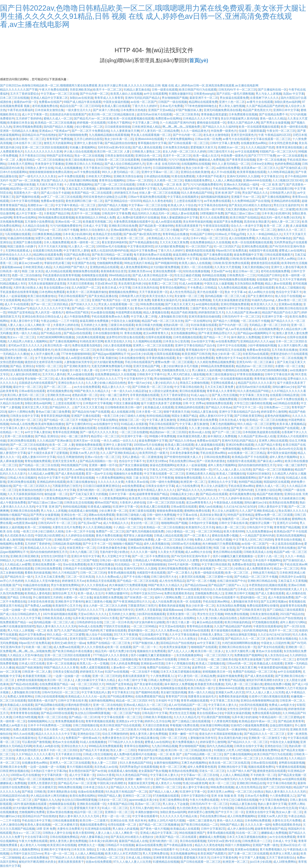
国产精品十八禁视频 (226, 321)
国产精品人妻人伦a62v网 (144, 370)
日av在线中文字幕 (202, 341)
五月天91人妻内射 (54, 374)
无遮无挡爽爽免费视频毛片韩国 (111, 366)
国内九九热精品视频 (219, 746)
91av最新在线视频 (102, 312)
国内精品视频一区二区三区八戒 (225, 296)
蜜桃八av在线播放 (210, 507)
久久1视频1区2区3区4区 (288, 180)
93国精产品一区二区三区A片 (278, 152)
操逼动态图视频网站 (163, 465)
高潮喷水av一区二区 (231, 147)
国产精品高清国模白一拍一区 (98, 461)
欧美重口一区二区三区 (163, 284)
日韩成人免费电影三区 (162, 680)
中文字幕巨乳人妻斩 (76, 251)
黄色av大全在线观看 (148, 308)
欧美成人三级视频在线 (290, 288)
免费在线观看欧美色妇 (179, 593)
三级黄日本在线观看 (121, 325)
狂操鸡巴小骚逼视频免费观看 (249, 725)
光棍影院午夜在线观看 (263, 251)
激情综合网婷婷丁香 (270, 564)
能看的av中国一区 (26, 102)
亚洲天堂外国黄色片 (244, 135)
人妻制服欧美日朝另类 (111, 189)
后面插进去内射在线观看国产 (68, 114)
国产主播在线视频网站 (276, 197)
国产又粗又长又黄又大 (180, 304)
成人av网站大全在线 (261, 292)
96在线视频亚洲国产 (192, 833)
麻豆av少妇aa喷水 (31, 263)
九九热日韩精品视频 (164, 746)
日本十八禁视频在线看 (180, 663)
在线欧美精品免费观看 (214, 259)
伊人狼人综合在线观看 (78, 152)
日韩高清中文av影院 (292, 577)
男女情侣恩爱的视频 (137, 849)
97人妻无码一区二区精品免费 (160, 131)
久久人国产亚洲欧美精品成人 (119, 453)
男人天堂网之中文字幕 (116, 556)
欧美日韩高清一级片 (58, 345)
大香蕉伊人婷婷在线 (66, 325)
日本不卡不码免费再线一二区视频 (49, 725)
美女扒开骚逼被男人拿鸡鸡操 (239, 119)
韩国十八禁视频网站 (238, 845)
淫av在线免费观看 (74, 564)
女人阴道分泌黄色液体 (163, 391)
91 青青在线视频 (131, 333)
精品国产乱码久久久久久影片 (257, 383)
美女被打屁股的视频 (26, 498)
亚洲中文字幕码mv (273, 337)
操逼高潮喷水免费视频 (187, 255)
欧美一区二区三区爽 (173, 767)
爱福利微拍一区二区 (253, 597)
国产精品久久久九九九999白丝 (197, 490)
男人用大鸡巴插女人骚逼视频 (186, 374)
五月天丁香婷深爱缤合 (25, 94)
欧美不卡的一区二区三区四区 (59, 750)
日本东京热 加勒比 (83, 849)
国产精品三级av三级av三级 (242, 213)
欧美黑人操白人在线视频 (126, 94)
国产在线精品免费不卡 (273, 114)
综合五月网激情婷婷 (70, 457)
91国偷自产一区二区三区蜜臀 (98, 688)
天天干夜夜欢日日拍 (32, 156)
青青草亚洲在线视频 (289, 147)
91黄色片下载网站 (119, 123)
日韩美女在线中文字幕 (25, 416)
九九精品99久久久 (169, 189)
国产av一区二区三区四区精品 (50, 304)
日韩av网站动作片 (196, 610)
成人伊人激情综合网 (240, 829)
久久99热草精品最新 (280, 172)
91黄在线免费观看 (183, 176)
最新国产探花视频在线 (36, 589)
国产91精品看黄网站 (120, 696)
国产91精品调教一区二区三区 (203, 754)
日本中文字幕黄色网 (224, 858)
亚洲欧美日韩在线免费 (123, 226)
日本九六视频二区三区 (84, 552)
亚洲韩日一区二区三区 (167, 787)
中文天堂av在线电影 (172, 626)
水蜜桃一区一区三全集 (289, 366)
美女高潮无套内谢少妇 (133, 284)
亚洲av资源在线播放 (60, 812)
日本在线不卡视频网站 (128, 519)
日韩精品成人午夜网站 (147, 560)
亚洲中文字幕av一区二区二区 (160, 172)
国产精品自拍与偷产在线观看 (91, 412)
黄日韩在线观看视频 (192, 391)
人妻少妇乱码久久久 (165, 383)
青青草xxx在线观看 (187, 589)
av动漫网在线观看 (207, 304)
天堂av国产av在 (221, 271)
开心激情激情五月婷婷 (47, 597)
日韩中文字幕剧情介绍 (195, 796)
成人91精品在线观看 (58, 271)
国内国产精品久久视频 (58, 127)
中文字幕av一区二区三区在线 (60, 94)
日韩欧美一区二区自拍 (192, 659)
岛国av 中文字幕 (294, 94)
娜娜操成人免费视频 (212, 160)
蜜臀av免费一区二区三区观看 (174, 362)
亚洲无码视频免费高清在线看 (222, 110)
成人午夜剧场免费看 (77, 317)
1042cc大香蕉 (109, 618)
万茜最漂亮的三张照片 (67, 486)
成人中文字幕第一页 (35, 114)
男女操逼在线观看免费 (234, 98)
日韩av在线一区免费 (208, 139)
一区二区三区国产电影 (83, 560)
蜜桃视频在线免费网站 (123, 292)
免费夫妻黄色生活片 (120, 709)
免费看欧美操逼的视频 (233, 696)
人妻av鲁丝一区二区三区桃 (128, 668)
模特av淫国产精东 (77, 312)
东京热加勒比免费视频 (249, 284)
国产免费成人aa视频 (38, 606)
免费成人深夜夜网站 (20, 696)
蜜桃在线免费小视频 (225, 536)
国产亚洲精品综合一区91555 (123, 201)
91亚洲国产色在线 (83, 263)
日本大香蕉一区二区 (149, 412)
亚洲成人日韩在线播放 (167, 548)
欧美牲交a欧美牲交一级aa (68, 643)
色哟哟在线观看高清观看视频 (19, 370)
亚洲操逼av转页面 (152, 663)
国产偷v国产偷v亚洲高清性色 (142, 234)
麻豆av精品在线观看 (210, 622)
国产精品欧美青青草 (291, 721)
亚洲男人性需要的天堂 (42, 783)
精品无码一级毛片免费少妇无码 (281, 218)
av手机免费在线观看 (217, 201)
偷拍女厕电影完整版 (243, 635)
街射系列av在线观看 (256, 354)
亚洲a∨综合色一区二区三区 (102, 457)
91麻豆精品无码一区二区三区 (71, 300)
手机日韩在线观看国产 (72, 296)
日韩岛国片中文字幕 (259, 527)
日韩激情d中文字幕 (65, 589)
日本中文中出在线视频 (231, 345)
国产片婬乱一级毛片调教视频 (235, 94)
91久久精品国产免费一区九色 (120, 209)
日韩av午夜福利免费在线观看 (147, 197)
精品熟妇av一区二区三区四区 (255, 366)
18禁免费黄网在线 (265, 498)
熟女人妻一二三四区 (123, 750)
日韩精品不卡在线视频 (77, 569)
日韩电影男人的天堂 (282, 193)
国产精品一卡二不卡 (216, 337)
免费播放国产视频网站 (249, 655)
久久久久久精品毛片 (186, 717)
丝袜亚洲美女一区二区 (81, 548)
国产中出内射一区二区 (94, 94)
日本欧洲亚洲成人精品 (146, 127)
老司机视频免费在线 (45, 106)
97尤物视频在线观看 (265, 622)
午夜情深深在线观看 (216, 226)
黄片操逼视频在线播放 (225, 630)
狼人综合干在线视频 (288, 296)
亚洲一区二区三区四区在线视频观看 (45, 147)
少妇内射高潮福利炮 (254, 630)
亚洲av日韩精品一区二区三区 (105, 858)
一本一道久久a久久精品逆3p (129, 391)
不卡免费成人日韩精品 (202, 288)
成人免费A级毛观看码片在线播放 (138, 218)
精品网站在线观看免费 (203, 102)
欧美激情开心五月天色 (200, 527)
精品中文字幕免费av (143, 251)
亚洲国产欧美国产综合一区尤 (110, 300)
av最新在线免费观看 (175, 308)
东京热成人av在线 (106, 767)
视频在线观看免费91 (198, 180)
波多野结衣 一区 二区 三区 (209, 668)
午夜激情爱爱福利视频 (272, 668)
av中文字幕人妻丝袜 (38, 432)
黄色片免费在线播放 (109, 536)
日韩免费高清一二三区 (241, 275)
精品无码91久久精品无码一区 (151, 213)
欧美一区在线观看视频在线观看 (134, 119)
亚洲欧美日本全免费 (13, 767)
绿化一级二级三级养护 (114, 395)
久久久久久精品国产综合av (30, 230)
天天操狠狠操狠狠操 (153, 564)
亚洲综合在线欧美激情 (195, 172)
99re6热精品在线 (120, 275)
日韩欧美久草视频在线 (157, 717)
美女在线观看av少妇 (57, 288)
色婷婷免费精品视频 (288, 164)
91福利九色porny (262, 300)
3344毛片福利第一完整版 (184, 564)
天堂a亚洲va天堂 (106, 284)
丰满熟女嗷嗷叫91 (180, 94)
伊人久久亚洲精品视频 (97, 527)
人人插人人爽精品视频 (227, 180)
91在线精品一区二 (127, 564)
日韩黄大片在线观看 (149, 185)
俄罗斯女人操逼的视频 (138, 536)
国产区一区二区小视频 (194, 230)
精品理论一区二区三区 (25, 189)
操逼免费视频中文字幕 (248, 255)
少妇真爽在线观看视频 (90, 337)
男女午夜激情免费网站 (65, 585)
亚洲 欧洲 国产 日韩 (228, 193)
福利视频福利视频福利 (215, 197)
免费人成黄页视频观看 (95, 668)
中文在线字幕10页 (36, 837)
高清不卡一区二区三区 (177, 156)
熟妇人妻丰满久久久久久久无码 (57, 626)
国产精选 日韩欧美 (34, 792)
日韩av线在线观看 (154, 639)
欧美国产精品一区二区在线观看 (92, 193)
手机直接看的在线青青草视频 (61, 275)
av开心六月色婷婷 (12, 581)
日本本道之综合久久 (96, 787)
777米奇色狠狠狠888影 (76, 354)
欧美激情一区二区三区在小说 (202, 519)
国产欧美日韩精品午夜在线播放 (270, 519)
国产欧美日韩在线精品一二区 (199, 825)
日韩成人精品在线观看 (168, 536)
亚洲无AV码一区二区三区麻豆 (256, 362)
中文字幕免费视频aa (93, 659)
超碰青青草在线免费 (293, 606)
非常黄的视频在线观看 (160, 358)
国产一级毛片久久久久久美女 (38, 176)
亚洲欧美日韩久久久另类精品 (84, 164)
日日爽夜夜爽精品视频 (46, 234)
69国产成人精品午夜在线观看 (82, 102)
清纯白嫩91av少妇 (284, 387)
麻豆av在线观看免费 (149, 845)
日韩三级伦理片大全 (220, 152)
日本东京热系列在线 (145, 288)
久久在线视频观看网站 (242, 478)
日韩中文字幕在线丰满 (279, 374)
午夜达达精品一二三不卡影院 (59, 321)
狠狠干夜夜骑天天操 (176, 412)
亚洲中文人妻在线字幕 (88, 143)
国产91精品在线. (51, 333)
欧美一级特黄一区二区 (85, 242)
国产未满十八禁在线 (106, 110)
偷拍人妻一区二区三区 (286, 222)
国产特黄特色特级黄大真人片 (183, 457)
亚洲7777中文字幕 (53, 189)
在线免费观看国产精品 (150, 696)
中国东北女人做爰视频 (218, 284)
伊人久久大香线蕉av (94, 585)
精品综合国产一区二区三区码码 (80, 106)
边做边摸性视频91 (281, 725)
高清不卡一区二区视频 (85, 213)
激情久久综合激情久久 (94, 230)
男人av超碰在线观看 (80, 374)
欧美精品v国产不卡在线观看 (250, 457)
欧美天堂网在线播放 (100, 564)
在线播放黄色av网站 (254, 143)
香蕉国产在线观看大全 (118, 308)
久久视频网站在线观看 (147, 341)
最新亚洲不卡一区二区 (204, 98)
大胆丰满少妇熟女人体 (27, 288)
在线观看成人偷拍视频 (83, 511)
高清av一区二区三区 (148, 804)
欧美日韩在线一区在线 (111, 350)
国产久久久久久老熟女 (181, 639)
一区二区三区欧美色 (186, 114)
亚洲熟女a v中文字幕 (129, 721)
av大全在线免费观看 (87, 387)
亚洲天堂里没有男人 (65, 461)
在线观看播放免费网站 (265, 750)
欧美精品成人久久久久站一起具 (169, 238)
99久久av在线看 (23, 734)
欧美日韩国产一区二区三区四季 (122, 758)
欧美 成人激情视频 (12, 540)
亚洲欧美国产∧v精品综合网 (72, 540)
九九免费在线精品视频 (232, 288)
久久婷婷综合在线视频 (80, 536)
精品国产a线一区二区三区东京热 (163, 321)
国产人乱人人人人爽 (180, 651)
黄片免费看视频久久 (185, 742)
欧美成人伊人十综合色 (182, 205)
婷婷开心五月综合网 (157, 721)
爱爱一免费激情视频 (227, 449)
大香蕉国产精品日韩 (57, 213)
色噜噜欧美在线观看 (52, 610)
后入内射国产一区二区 (86, 288)
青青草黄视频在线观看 (100, 721)
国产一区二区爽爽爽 (84, 498)
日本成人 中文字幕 (95, 226)
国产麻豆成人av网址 (270, 461)
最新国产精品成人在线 (199, 779)
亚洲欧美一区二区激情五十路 (163, 519)
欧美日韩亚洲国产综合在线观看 (120, 725)
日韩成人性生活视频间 (22, 478)
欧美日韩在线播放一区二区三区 (75, 350)
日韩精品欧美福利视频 (67, 544)
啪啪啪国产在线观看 (286, 428)
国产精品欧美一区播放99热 (156, 226)
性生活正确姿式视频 (187, 275)
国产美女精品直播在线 (103, 296)
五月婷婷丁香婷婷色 (29, 119)
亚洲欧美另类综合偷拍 (128, 176)
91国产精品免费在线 (77, 255)
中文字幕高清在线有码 (212, 205)
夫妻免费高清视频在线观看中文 (134, 222)
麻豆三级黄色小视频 (98, 602)
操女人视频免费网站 (26, 849)
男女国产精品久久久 (54, 180)
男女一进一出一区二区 (116, 816)
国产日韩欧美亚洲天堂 (170, 329)
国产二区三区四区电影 (277, 787)
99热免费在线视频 (152, 304)
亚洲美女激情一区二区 (19, 358)
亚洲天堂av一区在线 (86, 441)
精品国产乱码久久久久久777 (104, 379)
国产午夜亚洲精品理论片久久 (217, 333)
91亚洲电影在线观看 (171, 350)
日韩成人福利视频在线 (272, 709)
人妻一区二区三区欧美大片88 (174, 540)
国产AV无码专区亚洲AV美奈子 (191, 556)
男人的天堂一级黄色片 (50, 312)
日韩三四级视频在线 (86, 725)
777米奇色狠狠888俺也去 (201, 106)
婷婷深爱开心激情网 (274, 412)
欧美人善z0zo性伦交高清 (286, 449)
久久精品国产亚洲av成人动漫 (257, 436)
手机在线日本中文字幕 (36, 821)
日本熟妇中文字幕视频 (97, 403)
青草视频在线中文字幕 (152, 143)
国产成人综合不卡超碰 (55, 193)
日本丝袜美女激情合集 (49, 110)
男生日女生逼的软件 (286, 205)
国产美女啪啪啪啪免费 (73, 135)
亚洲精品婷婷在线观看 (285, 201)
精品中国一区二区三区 (58, 808)
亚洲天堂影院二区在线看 (85, 639)
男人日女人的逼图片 (214, 486)
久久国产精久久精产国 (241, 771)
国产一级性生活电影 (32, 259)
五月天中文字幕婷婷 (292, 279)
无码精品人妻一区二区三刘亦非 (269, 325)
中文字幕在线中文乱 (199, 329)
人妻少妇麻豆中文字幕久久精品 (95, 680)
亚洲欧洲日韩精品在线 (262, 581)
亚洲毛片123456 (287, 523)
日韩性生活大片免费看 (70, 779)
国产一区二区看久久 (197, 536)
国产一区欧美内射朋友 (211, 461)
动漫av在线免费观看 (91, 792)
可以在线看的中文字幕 (153, 635)
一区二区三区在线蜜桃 (134, 432)
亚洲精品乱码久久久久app (257, 341)
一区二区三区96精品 (209, 531)
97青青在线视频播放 (250, 374)
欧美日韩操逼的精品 (237, 622)
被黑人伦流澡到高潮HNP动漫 (110, 251)
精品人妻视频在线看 (156, 312)
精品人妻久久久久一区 (116, 387)
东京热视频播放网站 (184, 333)
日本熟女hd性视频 (25, 717)
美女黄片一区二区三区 (136, 399)
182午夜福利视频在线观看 (60, 614)
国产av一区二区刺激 (26, 180)
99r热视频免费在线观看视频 (56, 218)
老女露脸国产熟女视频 (259, 688)
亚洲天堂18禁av (157, 461)
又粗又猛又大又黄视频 (80, 189)
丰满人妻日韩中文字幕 (25, 321)
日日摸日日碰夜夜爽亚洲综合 (101, 486)
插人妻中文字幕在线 (196, 787)
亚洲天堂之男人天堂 (35, 407)
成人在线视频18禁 (123, 412)
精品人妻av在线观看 (185, 213)
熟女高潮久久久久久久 (293, 511)
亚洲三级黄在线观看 (141, 329)
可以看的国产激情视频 (215, 717)
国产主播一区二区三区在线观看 (248, 854)
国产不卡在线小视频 (136, 577)
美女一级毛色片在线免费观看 (195, 358)
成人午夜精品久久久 (116, 523)
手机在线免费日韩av (182, 461)
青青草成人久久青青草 (109, 98)
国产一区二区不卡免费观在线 (90, 131)
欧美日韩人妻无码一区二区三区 (25, 395)
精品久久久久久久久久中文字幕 (50, 308)
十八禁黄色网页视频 (224, 721)
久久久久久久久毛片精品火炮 (179, 816)
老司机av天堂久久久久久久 (26, 345)
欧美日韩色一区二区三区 (29, 139)
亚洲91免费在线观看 (254, 246)
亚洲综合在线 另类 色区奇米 (128, 821)
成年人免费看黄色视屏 (202, 767)
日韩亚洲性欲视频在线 (14, 771)
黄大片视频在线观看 (80, 767)
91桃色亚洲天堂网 (91, 341)
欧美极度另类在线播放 (281, 548)
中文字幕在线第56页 (140, 246)
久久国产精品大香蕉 (268, 445)
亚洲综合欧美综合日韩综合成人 (42, 317)
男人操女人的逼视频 (125, 829)
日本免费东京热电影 (133, 110)
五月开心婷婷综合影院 (88, 139)
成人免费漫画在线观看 (19, 569)
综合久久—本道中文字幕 (246, 226)
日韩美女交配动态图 (65, 672)
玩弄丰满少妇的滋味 (85, 618)
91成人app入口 (201, 395)
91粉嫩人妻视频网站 (83, 147)
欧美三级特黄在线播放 (122, 490)
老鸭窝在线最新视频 (30, 680)
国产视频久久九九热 (47, 800)
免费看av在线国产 (50, 102)
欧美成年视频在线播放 (50, 424)
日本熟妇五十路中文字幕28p (49, 771)
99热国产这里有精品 (60, 156)
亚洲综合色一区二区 (148, 156)
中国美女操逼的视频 (116, 102)
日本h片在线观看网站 (14, 172)
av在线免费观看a (133, 486)
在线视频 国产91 (267, 279)
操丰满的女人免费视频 (245, 337)
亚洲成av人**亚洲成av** (54, 131)
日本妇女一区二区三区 (113, 800)
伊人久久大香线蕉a (93, 647)
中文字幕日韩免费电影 (274, 800)
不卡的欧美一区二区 (263, 775)
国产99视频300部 (166, 263)
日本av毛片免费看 (171, 106)
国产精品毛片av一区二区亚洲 (93, 119)
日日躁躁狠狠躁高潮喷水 (168, 168)
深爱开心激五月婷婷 (48, 238)
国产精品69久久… (61, 407)
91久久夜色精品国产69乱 (197, 193)
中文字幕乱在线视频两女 (183, 197)
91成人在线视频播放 (68, 168)
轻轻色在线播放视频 (196, 271)
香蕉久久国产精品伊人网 (243, 123)
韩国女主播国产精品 (184, 416)
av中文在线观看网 (155, 94)
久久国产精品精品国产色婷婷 (265, 106)
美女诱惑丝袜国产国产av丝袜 (87, 771)
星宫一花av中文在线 (99, 474)
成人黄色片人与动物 (13, 470)
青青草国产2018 (176, 696)
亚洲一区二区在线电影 (107, 705)
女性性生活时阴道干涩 (55, 556)
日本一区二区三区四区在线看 (166, 503)
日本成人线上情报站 (139, 858)
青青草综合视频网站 (112, 180)
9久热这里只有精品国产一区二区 (126, 792)
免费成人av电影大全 (282, 705)
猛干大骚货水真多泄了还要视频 (161, 403)
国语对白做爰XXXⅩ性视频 (109, 540)
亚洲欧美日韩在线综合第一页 (237, 647)
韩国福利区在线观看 (276, 482)
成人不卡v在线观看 (223, 172)
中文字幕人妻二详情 (145, 123)
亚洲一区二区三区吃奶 (107, 676)
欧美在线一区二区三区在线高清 (229, 763)
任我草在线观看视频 (183, 209)
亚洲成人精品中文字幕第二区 (49, 98)
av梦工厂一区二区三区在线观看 (61, 197)
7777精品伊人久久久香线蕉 (111, 655)
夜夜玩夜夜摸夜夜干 (188, 226)
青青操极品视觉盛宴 (214, 114)
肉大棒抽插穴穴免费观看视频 (221, 544)
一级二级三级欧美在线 (223, 659)
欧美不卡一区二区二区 (108, 90)
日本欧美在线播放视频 (142, 428)
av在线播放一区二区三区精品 (247, 453)
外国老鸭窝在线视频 (128, 312)
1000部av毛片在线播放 (111, 246)
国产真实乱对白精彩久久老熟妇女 (250, 205)
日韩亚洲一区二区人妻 (36, 672)
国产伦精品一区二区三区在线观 (39, 465)
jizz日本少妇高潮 (142, 354)
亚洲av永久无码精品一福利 (241, 185)
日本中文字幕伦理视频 (25, 201)
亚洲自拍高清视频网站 (291, 536)
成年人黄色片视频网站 (284, 457)
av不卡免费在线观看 (87, 172)
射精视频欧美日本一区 (217, 672)
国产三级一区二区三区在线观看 (115, 185)
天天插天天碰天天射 (49, 185)
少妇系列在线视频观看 (151, 614)
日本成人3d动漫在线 (192, 849)
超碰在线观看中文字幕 (141, 189)
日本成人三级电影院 (211, 639)
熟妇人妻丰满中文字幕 (272, 804)
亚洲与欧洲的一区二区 (91, 490)
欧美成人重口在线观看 (116, 106)
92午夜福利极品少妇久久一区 (80, 758)
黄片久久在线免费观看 (214, 218)
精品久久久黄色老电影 (157, 201)
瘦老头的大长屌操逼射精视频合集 (221, 734)
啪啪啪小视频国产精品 (14, 515)
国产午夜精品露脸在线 (143, 242)
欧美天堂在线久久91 (159, 296)
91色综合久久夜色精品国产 (218, 589)
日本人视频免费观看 (57, 242)
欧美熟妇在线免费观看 (284, 503)
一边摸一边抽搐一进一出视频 (19, 610)
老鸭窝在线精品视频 (173, 498)
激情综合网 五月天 (64, 593)
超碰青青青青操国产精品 (152, 494)
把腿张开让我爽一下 (262, 523)
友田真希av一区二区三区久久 (260, 168)
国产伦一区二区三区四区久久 (32, 486)
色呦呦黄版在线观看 (94, 275)
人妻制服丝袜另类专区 (78, 362)
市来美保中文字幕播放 (49, 164)
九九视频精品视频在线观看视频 (109, 135)
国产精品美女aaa (201, 449)
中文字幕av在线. (187, 515)
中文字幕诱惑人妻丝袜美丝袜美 (58, 279)
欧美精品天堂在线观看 (107, 234)
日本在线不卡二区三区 (27, 143)
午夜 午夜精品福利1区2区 (275, 135)
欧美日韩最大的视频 (149, 325)
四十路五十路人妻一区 (84, 370)
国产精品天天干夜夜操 (211, 709)
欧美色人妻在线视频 (38, 825)
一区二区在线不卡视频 (64, 230)
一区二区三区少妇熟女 (230, 569)
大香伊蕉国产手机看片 (211, 176)
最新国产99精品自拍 (92, 589)
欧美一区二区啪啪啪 (38, 527)
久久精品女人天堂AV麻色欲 (274, 238)
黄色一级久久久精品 (273, 119)
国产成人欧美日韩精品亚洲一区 (153, 275)
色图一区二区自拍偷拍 (26, 275)
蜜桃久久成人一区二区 (58, 119)
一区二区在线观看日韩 (278, 189)
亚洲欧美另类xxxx (140, 271)
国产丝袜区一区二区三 (280, 659)
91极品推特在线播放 (20, 238)
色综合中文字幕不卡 (289, 292)
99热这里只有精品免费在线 (64, 519)
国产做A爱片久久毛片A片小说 (126, 589)
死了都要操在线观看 (113, 630)
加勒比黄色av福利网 (287, 102)
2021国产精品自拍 (292, 614)
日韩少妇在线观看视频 (49, 696)
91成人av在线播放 (191, 284)
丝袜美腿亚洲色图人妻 (191, 436)
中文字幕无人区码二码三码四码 (164, 470)
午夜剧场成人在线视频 (228, 503)
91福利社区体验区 (258, 474)
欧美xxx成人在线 (199, 432)
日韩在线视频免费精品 (64, 837)
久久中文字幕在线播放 (184, 635)
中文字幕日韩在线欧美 (188, 387)
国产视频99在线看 (28, 197)
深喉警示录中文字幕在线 (233, 308)
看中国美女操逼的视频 (282, 453)
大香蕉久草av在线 (137, 482)
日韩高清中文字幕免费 (116, 213)
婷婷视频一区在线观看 (91, 123)
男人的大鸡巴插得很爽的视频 (269, 370)
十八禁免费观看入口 (224, 230)
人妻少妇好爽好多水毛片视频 (180, 366)
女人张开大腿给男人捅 (292, 345)
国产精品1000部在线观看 (57, 713)
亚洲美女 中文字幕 (186, 259)
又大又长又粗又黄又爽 (242, 668)
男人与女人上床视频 (269, 94)
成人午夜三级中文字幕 (91, 259)
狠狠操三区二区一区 (132, 420)
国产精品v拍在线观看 (77, 333)
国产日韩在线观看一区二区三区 (188, 143)
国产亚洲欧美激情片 (77, 366)
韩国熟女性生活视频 (13, 350)
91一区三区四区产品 (199, 246)
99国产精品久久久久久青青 (61, 668)
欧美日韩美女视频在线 (282, 639)
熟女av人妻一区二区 (289, 812)
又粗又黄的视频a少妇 (239, 209)
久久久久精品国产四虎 (260, 147)
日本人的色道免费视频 (125, 663)
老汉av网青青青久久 (156, 333)
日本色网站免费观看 (52, 292)
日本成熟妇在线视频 (157, 176)
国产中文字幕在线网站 (103, 420)
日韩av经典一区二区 (239, 663)
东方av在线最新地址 (23, 738)
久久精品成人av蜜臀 (41, 474)
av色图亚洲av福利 (25, 523)
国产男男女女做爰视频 (275, 123)
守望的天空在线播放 (116, 626)
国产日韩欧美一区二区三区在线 (152, 387)
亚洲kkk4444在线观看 (149, 139)
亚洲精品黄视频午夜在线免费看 (197, 420)
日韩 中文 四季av (194, 403)
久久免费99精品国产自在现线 (250, 201)
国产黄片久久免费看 (77, 399)
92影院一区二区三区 (49, 366)
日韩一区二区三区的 (93, 573)
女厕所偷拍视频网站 (101, 701)
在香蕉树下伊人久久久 (264, 98)
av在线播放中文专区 (106, 424)
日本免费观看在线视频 (243, 114)
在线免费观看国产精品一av (57, 684)
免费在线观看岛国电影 (86, 345)
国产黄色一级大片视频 (154, 829)
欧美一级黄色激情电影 (64, 709)
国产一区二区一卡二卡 (147, 647)
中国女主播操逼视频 (126, 403)
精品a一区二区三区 (286, 569)
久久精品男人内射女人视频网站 (27, 341)
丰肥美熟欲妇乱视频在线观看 (268, 585)
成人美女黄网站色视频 (70, 379)
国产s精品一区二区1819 (87, 308)
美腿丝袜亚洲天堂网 (141, 783)
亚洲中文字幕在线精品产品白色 (195, 345)
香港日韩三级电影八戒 (131, 515)
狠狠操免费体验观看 (89, 445)
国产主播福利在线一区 (272, 90)
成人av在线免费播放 (35, 858)
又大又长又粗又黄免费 (174, 242)
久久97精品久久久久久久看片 (35, 754)
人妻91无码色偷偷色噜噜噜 (155, 259)
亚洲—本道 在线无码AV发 (163, 164)
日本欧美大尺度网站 (20, 164)
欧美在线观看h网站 (114, 329)
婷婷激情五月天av (126, 193)
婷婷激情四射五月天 (211, 312)
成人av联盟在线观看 (168, 222)
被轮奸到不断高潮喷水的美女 (265, 680)
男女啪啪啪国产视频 (175, 98)
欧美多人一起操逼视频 (192, 465)
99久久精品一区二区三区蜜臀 (256, 424)
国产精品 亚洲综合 (22, 366)
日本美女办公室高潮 (176, 341)
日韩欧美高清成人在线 (258, 552)
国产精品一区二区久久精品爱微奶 (196, 279)
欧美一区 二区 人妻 (276, 226)
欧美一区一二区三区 (222, 783)
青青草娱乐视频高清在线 (270, 379)
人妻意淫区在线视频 (192, 577)
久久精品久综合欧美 (35, 226)
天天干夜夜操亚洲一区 (154, 292)
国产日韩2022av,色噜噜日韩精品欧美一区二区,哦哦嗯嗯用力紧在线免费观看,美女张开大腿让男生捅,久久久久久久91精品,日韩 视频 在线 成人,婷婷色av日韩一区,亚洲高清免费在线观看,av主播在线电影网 (153, 16)
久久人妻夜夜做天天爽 (125, 131)
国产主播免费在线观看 (218, 255)
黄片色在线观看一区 (210, 292)
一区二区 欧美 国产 (176, 185)
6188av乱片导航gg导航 (230, 234)
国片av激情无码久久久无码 (233, 779)
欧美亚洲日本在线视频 (62, 845)
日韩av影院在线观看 (87, 329)
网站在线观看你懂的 (93, 279)
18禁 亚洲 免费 (140, 300)
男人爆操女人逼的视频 (206, 370)
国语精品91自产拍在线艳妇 (39, 135)
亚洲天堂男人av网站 (283, 259)
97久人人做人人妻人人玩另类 (232, 470)
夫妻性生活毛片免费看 (67, 527)
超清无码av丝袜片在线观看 (154, 114)
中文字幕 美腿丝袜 (105, 358)
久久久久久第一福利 (143, 552)
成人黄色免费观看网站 (135, 267)
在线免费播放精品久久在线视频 (210, 242)
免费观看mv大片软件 (255, 449)
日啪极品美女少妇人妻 (184, 494)
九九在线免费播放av (259, 531)
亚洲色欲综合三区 (156, 618)
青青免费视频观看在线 (70, 721)
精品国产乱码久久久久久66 (88, 729)
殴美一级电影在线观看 (209, 573)
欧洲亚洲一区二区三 (193, 482)
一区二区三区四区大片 (218, 655)
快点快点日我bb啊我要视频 (29, 688)
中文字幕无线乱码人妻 (96, 692)
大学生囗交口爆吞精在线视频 (253, 403)
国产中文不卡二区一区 (248, 407)
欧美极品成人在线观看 (159, 407)
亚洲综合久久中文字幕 (222, 482)
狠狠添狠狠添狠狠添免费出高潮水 (51, 172)
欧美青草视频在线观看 (251, 172)
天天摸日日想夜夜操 (80, 284)
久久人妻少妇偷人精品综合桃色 (106, 383)
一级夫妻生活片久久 (78, 110)
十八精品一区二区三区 (128, 527)
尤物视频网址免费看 (141, 540)
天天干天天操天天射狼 (52, 246)
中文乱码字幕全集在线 (108, 569)
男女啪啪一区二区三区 (39, 379)
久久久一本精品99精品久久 (264, 234)
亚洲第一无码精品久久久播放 (19, 131)
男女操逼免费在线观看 (167, 399)
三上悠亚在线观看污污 (188, 201)
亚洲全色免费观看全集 (97, 519)
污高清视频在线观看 (17, 234)
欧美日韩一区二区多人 (209, 651)
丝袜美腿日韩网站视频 (83, 180)
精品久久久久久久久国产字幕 (19, 90)
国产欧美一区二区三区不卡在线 (251, 428)
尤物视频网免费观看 (154, 160)
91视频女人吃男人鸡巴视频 (231, 750)
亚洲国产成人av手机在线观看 (233, 329)
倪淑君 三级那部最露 (252, 131)
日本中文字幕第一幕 (113, 370)
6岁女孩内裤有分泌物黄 (150, 622)
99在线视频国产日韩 (74, 465)
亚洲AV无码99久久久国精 (243, 176)
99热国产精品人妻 (109, 796)
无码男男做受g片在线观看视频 (139, 767)
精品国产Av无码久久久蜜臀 (181, 560)
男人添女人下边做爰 (175, 804)
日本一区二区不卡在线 (22, 449)
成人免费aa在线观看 (66, 647)
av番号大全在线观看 (260, 102)
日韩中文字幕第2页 (213, 829)
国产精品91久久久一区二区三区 (246, 639)
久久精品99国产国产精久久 (71, 267)
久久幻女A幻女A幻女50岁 (240, 507)
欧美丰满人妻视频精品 (291, 424)
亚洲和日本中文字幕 (286, 110)
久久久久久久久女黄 (111, 482)
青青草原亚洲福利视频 (55, 416)
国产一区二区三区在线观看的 (29, 445)
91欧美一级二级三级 (39, 647)
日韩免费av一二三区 (277, 407)
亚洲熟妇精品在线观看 (104, 267)
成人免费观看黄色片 (40, 350)
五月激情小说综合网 (268, 490)
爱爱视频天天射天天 (203, 147)
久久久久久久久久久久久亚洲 (43, 152)
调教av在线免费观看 (101, 515)
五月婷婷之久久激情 (94, 325)
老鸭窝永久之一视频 (91, 845)
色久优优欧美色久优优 (19, 536)
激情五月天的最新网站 (58, 143)
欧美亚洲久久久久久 (264, 304)
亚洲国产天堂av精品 (161, 110)
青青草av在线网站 (25, 218)
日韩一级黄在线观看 (165, 90)
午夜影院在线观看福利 (268, 626)
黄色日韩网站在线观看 (173, 428)
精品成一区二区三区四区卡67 (135, 701)
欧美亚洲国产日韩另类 (196, 354)
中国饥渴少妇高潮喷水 (49, 536)
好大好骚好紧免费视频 (170, 246)
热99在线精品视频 (158, 416)
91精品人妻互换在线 (137, 90)
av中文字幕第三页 (209, 643)
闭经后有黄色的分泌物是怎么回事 (105, 197)
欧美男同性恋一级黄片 (154, 453)
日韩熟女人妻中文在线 (39, 168)
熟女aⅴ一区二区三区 (21, 337)
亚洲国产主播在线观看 (27, 242)
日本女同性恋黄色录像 (283, 143)
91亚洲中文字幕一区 (275, 317)
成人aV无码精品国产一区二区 (187, 705)
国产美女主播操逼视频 (134, 465)
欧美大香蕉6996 (234, 531)
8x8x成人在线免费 (22, 424)
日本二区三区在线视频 (14, 98)
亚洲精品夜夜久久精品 (200, 474)
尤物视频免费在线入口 (176, 370)
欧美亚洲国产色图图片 (212, 854)
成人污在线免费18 (187, 486)
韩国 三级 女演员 (33, 271)
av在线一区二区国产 (144, 102)
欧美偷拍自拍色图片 (32, 490)
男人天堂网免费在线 (155, 854)
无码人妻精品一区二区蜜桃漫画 (142, 457)
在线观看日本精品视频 (112, 428)
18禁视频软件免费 (212, 213)
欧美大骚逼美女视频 (160, 729)
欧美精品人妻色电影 (38, 593)
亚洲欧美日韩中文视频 (239, 593)
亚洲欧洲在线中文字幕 (232, 767)
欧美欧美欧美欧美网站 (42, 470)
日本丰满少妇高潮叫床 (276, 213)
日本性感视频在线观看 (187, 337)
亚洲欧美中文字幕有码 (70, 602)
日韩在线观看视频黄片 (279, 255)
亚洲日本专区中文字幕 (85, 556)
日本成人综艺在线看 (250, 589)
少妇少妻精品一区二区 (88, 127)
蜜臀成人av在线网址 (292, 251)
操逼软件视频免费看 (230, 676)
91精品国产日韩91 (202, 234)
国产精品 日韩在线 (19, 597)
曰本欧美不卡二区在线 (63, 688)
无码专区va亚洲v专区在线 (114, 147)
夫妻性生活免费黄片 (70, 829)
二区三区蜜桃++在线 (219, 577)
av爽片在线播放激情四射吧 (17, 626)
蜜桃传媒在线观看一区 (211, 123)
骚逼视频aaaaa (11, 267)
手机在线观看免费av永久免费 (110, 317)
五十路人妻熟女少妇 (109, 849)
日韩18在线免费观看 (217, 457)
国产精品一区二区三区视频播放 (273, 470)
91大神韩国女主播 (262, 308)
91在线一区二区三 (248, 833)
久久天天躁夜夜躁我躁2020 (25, 494)
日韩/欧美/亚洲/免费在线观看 (249, 259)
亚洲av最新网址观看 (124, 230)
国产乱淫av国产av (90, 523)
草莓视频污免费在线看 (184, 725)
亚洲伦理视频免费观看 (27, 127)
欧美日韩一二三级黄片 (94, 821)
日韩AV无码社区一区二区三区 (61, 692)
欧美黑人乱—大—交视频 (93, 663)
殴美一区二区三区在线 (52, 717)
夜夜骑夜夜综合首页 (114, 271)
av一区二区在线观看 (290, 156)
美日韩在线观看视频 (193, 841)
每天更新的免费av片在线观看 (152, 255)
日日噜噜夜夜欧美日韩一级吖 (257, 399)
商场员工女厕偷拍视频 (194, 383)
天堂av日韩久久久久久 (93, 614)
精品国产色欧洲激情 (184, 312)
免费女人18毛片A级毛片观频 (213, 540)
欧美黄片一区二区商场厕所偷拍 (87, 292)
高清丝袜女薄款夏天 (257, 222)
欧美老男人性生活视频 (143, 498)
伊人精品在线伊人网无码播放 (49, 796)
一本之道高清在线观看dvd (286, 544)
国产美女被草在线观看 (251, 548)
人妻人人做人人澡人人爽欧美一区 (29, 325)
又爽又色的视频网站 (223, 424)
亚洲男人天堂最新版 (148, 610)
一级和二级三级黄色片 (201, 821)
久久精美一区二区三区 (168, 180)
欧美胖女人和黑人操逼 (147, 449)
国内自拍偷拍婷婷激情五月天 (257, 465)
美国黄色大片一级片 (26, 193)
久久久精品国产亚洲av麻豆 (243, 312)
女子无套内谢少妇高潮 (49, 358)
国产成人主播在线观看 (270, 593)
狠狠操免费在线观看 (86, 271)
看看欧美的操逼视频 (38, 573)
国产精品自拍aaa (196, 585)
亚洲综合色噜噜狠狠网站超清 (259, 701)
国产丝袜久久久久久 (83, 304)
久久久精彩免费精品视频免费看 (214, 362)
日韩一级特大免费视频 (164, 482)
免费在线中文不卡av (229, 358)
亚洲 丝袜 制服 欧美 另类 (227, 796)
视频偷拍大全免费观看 (128, 474)
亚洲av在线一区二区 (68, 222)
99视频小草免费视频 (162, 436)
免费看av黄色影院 (52, 201)
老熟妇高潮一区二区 (176, 325)
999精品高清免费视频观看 (217, 366)
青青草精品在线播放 (175, 234)
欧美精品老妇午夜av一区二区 (258, 721)
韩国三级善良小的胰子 (22, 246)
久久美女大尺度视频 (227, 267)
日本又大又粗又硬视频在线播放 (180, 672)
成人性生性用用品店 (182, 292)
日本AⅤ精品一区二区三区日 (209, 238)
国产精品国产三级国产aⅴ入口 (228, 585)
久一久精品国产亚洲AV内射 (177, 123)
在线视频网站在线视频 (196, 164)
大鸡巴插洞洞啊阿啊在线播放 (55, 337)
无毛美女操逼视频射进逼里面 (47, 284)
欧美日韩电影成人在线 (48, 399)
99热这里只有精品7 (265, 573)
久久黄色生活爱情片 (93, 709)
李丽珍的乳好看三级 (57, 263)
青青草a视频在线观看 (121, 573)
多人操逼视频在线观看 (81, 428)
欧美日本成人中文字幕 (116, 288)
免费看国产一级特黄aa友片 (83, 738)
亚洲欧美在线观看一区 (33, 709)
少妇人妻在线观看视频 (117, 345)
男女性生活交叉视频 (210, 614)
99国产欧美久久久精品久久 (92, 391)
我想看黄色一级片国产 (42, 701)
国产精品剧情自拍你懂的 (120, 143)
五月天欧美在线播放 (284, 350)
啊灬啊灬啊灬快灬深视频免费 (182, 127)
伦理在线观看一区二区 (122, 825)
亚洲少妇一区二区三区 (27, 420)
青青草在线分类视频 (118, 449)
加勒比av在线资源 (81, 98)
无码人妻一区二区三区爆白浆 (244, 684)
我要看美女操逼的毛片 (166, 300)
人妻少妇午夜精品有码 (58, 329)
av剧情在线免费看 (228, 168)
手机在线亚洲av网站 (226, 189)
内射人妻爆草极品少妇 (95, 837)
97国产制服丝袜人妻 (189, 110)
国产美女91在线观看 (271, 647)
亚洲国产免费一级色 (265, 845)
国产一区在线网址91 (198, 321)
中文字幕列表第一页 (54, 775)
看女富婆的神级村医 (115, 242)
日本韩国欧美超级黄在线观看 (261, 432)
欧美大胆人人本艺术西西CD (123, 854)
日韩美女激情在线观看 (119, 156)
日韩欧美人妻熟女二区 (146, 152)
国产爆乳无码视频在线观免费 (145, 531)
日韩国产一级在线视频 (173, 102)
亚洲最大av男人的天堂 (84, 453)
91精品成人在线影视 (134, 424)
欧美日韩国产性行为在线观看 (198, 90)
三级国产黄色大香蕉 (203, 308)
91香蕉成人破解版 (99, 507)
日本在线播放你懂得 (106, 333)
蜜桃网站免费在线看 (197, 511)
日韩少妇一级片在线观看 (115, 560)
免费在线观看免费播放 (266, 779)
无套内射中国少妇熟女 (197, 189)
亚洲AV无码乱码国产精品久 (143, 98)
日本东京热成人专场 (232, 420)
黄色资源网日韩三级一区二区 (84, 201)
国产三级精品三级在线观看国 (286, 610)
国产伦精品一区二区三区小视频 (158, 230)
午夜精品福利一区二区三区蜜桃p (280, 717)
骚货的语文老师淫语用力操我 (43, 362)
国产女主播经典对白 (260, 296)
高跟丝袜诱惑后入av (253, 618)
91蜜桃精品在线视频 (235, 370)
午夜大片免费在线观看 (53, 90)
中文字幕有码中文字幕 (138, 379)
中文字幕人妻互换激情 (161, 420)
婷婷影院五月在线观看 (231, 350)
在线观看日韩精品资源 (284, 395)
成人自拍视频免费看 (242, 238)
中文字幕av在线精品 (148, 709)
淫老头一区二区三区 (212, 771)
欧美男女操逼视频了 (201, 569)
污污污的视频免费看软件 (206, 185)
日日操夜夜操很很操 (117, 127)
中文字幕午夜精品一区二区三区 (76, 205)
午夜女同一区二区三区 (281, 131)
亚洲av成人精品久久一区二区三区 (145, 705)
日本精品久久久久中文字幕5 (201, 119)
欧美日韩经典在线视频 (258, 358)
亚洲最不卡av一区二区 (246, 197)
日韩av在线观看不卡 (226, 597)
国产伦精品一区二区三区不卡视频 (65, 420)
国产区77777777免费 (262, 156)
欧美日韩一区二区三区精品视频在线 (112, 114)
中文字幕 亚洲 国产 (48, 507)
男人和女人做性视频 (232, 106)
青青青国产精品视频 (287, 527)
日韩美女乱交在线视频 (78, 503)
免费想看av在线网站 (168, 119)
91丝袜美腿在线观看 (204, 325)
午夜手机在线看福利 (20, 110)
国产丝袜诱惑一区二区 (139, 597)
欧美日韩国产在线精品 (244, 218)
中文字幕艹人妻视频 (252, 858)
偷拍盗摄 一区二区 (56, 494)
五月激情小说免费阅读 (39, 222)
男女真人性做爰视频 (222, 610)
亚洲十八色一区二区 (232, 102)
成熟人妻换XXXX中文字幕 (216, 416)
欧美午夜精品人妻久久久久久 (156, 490)
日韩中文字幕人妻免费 (225, 143)
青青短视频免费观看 (38, 461)
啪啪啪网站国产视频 (174, 523)
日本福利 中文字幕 (167, 701)
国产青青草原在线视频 (241, 160)
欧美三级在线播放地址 (80, 160)
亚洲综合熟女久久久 (71, 383)
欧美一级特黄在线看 (294, 127)
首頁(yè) (199, 60)
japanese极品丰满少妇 (143, 800)
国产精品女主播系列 (87, 209)
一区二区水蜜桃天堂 (43, 787)
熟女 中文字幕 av (251, 189)
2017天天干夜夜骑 (161, 478)
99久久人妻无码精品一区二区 (231, 164)
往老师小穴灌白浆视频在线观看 (269, 696)
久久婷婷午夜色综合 (239, 498)
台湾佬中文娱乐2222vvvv (146, 593)
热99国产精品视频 (250, 482)
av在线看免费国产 (227, 341)
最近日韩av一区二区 (246, 271)
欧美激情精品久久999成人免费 (95, 218)
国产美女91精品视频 (157, 758)
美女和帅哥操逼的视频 (197, 222)
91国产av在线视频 (116, 672)
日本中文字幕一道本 (122, 494)
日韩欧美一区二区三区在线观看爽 (117, 160)
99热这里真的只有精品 (139, 263)
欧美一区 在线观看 (189, 602)
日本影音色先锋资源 (40, 602)
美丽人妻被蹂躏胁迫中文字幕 (179, 218)
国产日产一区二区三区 (226, 432)
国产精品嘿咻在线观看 (49, 705)
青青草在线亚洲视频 (65, 432)
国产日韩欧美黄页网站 (22, 279)
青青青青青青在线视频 (25, 713)
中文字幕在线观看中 (145, 816)
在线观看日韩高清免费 (47, 251)
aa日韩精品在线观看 (286, 403)
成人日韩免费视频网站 (242, 816)
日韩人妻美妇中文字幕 (272, 507)
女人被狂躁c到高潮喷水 (25, 374)
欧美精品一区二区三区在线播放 (55, 123)
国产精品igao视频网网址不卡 (256, 333)
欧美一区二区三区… (134, 238)
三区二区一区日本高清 (80, 577)
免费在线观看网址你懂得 (263, 606)
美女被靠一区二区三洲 (189, 296)
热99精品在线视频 (214, 275)
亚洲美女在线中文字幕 (260, 812)
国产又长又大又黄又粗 (89, 407)
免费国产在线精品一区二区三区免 (109, 643)
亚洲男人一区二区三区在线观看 (153, 345)
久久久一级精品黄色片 (195, 131)
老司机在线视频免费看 (275, 271)
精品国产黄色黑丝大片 (257, 110)
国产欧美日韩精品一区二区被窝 (275, 209)
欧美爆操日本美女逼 (20, 123)
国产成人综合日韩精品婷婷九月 (125, 164)
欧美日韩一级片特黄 (211, 209)
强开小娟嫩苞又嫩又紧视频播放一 (234, 556)
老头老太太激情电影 (216, 135)
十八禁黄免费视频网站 (179, 139)
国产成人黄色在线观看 (147, 147)
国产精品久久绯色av (219, 407)
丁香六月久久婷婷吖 (145, 106)
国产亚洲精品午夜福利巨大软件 (131, 168)
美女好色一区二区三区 (145, 523)
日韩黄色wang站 (204, 94)
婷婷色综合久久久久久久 (16, 255)
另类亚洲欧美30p (81, 90)
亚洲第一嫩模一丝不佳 (103, 465)
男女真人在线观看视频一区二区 (151, 135)
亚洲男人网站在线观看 (273, 441)
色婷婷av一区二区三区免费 (86, 449)
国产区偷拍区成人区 (293, 168)
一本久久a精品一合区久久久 (119, 441)
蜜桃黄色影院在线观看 (200, 251)
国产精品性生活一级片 (19, 577)
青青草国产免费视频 (59, 139)
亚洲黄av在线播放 (290, 304)
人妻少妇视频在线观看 (142, 350)
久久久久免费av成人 (76, 238)
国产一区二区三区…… (58, 387)
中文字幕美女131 (272, 176)
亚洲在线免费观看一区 (167, 271)
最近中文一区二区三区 (27, 387)
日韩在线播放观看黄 (65, 821)
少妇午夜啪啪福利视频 (262, 345)
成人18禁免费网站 (285, 862)
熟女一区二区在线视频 (89, 156)
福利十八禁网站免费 (21, 412)
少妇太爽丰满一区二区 (113, 511)
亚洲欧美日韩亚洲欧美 (25, 556)
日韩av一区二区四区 (139, 180)
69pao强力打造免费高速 (231, 251)
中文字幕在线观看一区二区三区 (270, 139)
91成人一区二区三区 (115, 808)
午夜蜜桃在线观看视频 (122, 259)
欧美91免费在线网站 (83, 796)
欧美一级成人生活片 (206, 156)
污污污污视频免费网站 (183, 160)
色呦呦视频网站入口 (40, 721)
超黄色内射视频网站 (277, 416)
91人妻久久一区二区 (81, 246)
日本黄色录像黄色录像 (184, 453)
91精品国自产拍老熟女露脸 (48, 428)
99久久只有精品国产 (65, 573)
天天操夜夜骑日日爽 (291, 498)
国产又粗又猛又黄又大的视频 (88, 494)
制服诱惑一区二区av (235, 519)
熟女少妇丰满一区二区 (119, 139)
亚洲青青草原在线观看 (167, 858)
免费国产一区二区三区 (52, 449)
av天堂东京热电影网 (196, 399)
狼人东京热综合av (276, 655)
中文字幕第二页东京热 (254, 395)
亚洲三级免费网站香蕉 (174, 800)
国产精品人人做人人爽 (163, 792)
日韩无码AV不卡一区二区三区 (237, 90)
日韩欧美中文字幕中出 (151, 374)
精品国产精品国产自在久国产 (281, 312)
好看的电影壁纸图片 (78, 705)
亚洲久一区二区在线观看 (197, 267)
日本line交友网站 (262, 164)
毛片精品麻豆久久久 (51, 738)
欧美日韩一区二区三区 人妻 (112, 152)
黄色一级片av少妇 (139, 383)
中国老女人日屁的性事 (275, 643)
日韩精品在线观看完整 (197, 548)
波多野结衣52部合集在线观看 (125, 337)
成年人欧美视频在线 (156, 544)
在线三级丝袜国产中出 (231, 581)
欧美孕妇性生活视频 (294, 263)
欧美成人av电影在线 (46, 746)
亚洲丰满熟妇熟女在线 (62, 792)
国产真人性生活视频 (225, 395)
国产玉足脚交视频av (274, 602)
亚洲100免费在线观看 (21, 441)
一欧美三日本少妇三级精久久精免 (123, 416)
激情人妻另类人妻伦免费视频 (148, 734)
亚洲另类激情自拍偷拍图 (204, 317)
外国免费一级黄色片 (224, 131)
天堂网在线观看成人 (18, 251)
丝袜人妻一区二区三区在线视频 (159, 193)
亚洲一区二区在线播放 (271, 160)
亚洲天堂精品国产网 (146, 366)
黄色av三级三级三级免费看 (53, 412)
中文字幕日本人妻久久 (106, 399)
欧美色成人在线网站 (182, 618)
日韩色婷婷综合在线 (89, 622)
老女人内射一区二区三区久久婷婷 (184, 152)
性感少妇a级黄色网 (195, 783)
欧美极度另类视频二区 (97, 222)
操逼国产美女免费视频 (228, 222)
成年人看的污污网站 (293, 622)
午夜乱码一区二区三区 (245, 758)
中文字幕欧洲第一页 (199, 470)
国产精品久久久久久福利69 (220, 127)
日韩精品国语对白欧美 (14, 796)
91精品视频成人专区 (13, 284)
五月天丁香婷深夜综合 (281, 858)
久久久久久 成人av (214, 478)
